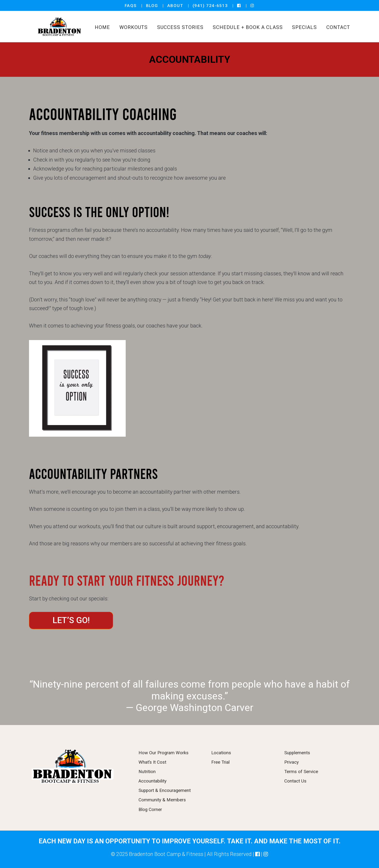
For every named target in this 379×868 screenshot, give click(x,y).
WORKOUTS (134, 27)
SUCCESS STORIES (180, 27)
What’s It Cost (152, 762)
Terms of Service (301, 772)
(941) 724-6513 (210, 6)
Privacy (292, 762)
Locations (221, 753)
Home (102, 27)
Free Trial (220, 762)
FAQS (131, 6)
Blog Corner (150, 810)
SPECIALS (304, 27)
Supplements (297, 753)
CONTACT (338, 27)
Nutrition (147, 772)
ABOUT (175, 6)
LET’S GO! (71, 620)
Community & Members (162, 800)
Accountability (153, 781)
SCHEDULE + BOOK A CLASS (248, 27)
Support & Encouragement (165, 790)
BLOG (152, 6)
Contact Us (295, 781)
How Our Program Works (164, 753)
